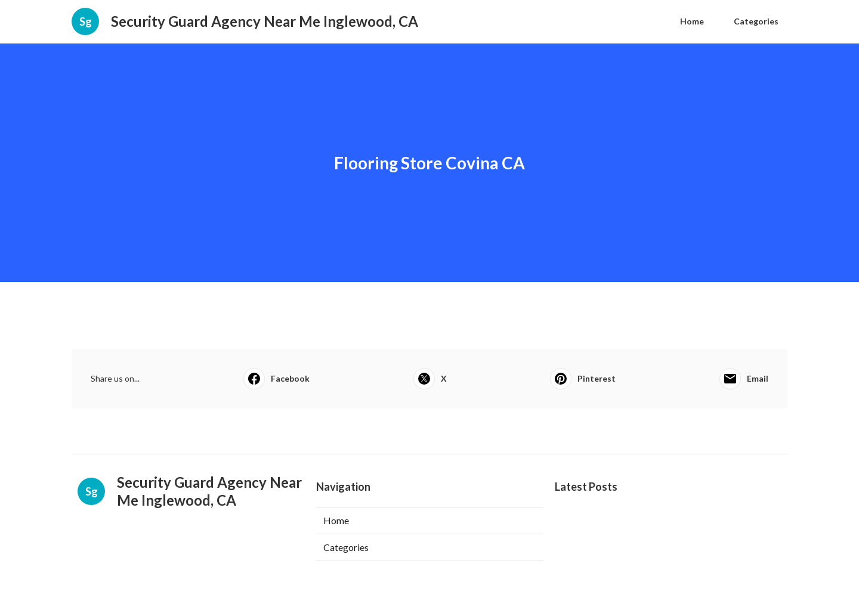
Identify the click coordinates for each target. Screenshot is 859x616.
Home (692, 21)
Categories (756, 21)
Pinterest (583, 379)
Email (744, 379)
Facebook (276, 379)
